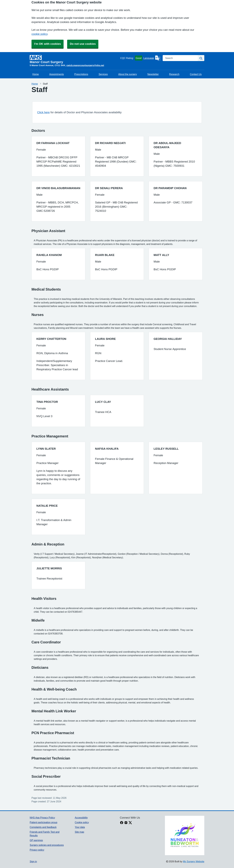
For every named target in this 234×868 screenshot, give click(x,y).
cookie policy (39, 34)
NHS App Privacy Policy (42, 818)
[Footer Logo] (185, 835)
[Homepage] (74, 59)
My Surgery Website (194, 861)
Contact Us (196, 74)
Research (174, 74)
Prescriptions (81, 74)
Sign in (33, 861)
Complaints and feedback (43, 827)
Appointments (57, 74)
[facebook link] (122, 823)
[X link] (130, 823)
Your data (80, 827)
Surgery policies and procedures (47, 845)
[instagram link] (126, 823)
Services (103, 74)
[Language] (152, 58)
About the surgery (128, 74)
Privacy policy (37, 850)
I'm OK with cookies (48, 44)
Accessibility (81, 818)
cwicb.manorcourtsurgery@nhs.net (85, 65)
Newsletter (153, 74)
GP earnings (36, 840)
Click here (43, 112)
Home (36, 74)
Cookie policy (82, 822)
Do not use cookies (83, 44)
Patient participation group (44, 822)
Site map (79, 832)
